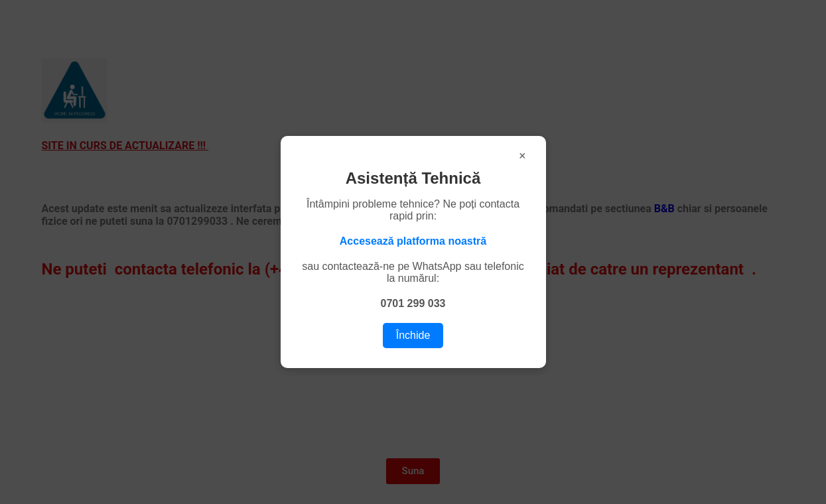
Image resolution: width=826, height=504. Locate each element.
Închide (413, 335)
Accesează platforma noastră (413, 241)
